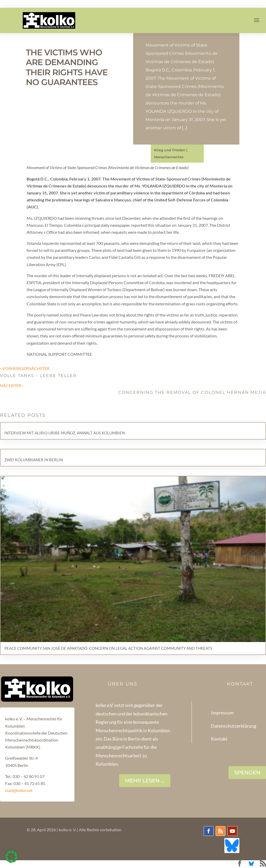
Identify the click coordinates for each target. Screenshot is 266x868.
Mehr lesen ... (145, 781)
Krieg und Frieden (170, 150)
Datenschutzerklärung (234, 726)
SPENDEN (247, 773)
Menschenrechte (169, 157)
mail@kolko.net (19, 790)
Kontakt (219, 739)
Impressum (222, 713)
